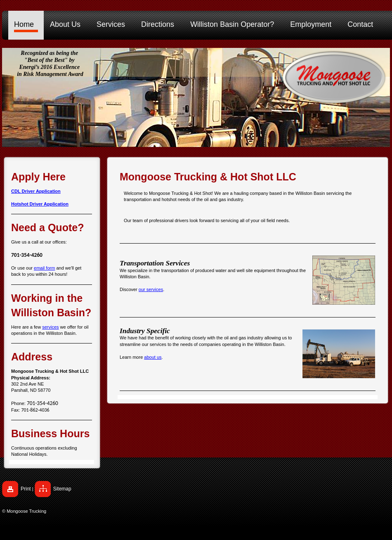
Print (26, 489)
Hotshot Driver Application (40, 204)
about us (153, 357)
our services (151, 289)
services (50, 327)
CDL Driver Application (36, 191)
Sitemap (62, 489)
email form (44, 268)
